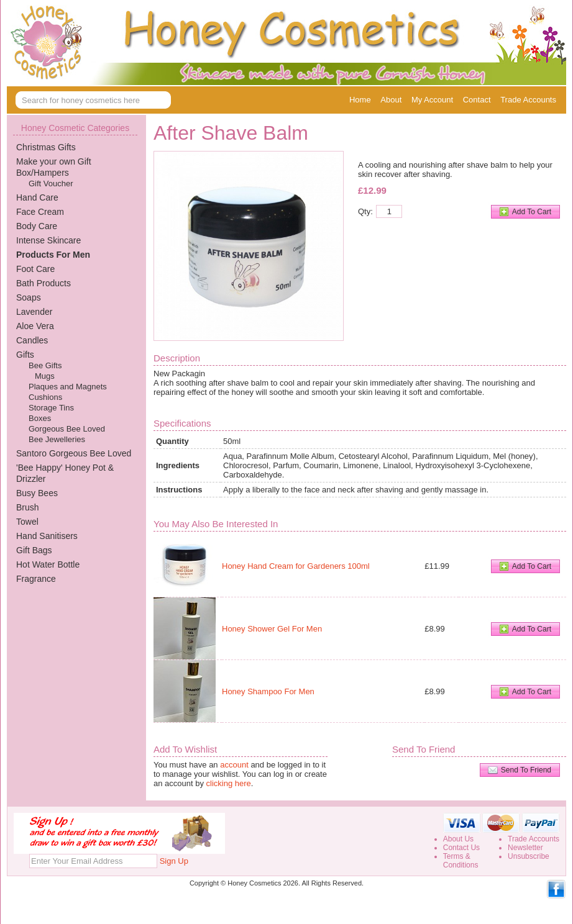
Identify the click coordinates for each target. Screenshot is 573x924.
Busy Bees (37, 493)
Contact (477, 100)
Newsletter (525, 848)
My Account (432, 100)
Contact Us (461, 848)
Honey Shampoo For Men (268, 691)
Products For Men (53, 255)
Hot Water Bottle (48, 564)
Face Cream (40, 212)
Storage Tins (51, 408)
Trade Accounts (528, 100)
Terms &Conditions (461, 861)
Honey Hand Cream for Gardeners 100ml (296, 566)
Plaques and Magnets (68, 387)
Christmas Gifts (46, 147)
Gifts (25, 355)
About (391, 100)
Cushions (45, 397)
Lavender (34, 312)
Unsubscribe (529, 856)
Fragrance (36, 579)
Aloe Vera (35, 326)
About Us (458, 839)
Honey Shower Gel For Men (272, 629)
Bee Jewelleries (57, 439)
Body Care (37, 226)
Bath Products (44, 283)
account (234, 765)
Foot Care (35, 269)
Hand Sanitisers (47, 536)
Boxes (40, 418)
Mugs (45, 376)
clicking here (229, 783)
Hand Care (37, 197)
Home (360, 100)
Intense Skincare (48, 240)
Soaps (29, 297)
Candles (32, 340)
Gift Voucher (51, 183)
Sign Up (174, 861)
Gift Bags (34, 550)
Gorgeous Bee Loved (67, 429)
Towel (27, 522)
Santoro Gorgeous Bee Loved (74, 453)
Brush (28, 507)
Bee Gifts (45, 365)
